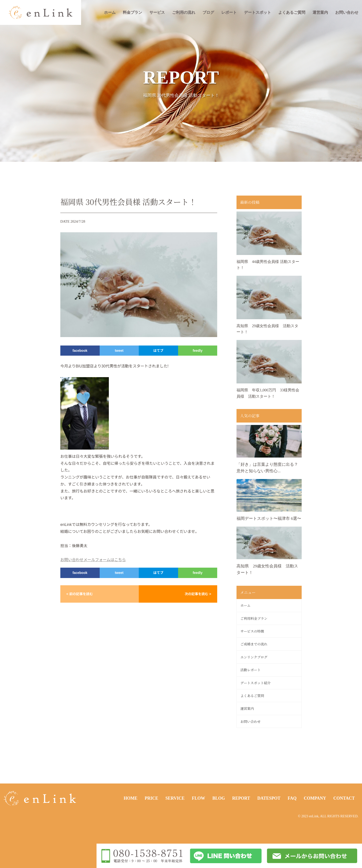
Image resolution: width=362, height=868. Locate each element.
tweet (119, 351)
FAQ (292, 798)
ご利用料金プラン (254, 618)
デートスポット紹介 (256, 683)
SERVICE (175, 798)
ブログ (208, 12)
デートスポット (258, 12)
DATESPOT (269, 798)
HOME (130, 798)
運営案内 (320, 12)
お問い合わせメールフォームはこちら (93, 560)
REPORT (241, 798)
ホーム (110, 12)
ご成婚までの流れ (254, 644)
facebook (80, 351)
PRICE (151, 798)
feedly (198, 351)
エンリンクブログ (254, 657)
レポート (229, 12)
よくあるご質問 (292, 12)
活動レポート (251, 670)
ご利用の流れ (184, 12)
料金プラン (132, 12)
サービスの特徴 (252, 631)
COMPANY (315, 798)
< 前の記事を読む (80, 594)
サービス (157, 12)
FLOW (198, 798)
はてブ (158, 351)
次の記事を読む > (198, 594)
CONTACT (344, 798)
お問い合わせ (347, 12)
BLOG (219, 798)
